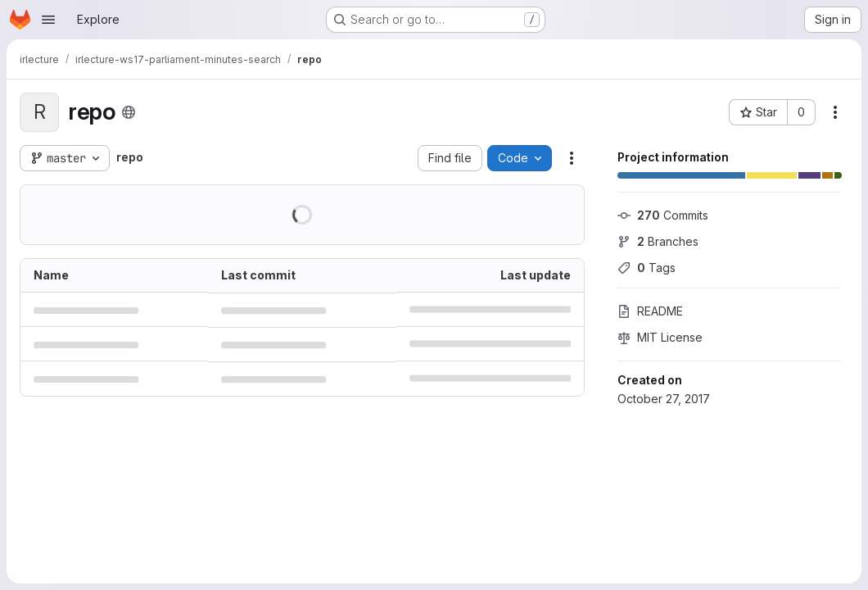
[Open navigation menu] (48, 20)
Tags (646, 268)
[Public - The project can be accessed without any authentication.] (129, 112)
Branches (658, 241)
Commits (663, 215)
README (650, 311)
